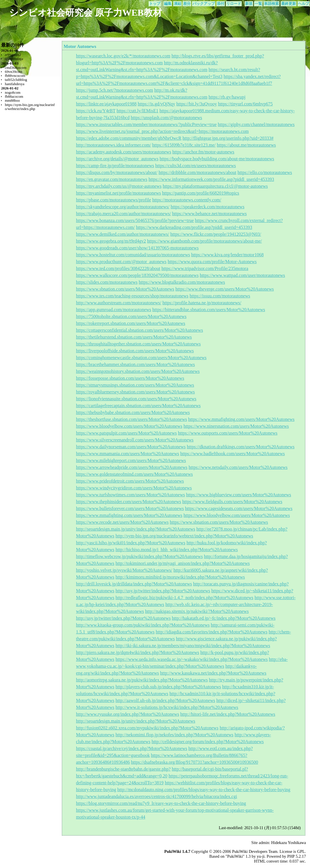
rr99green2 (13, 55)
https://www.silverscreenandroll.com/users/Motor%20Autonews (135, 440)
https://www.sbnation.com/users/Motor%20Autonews (125, 289)
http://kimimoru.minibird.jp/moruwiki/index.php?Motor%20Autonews (180, 577)
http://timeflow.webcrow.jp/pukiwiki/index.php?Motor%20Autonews (139, 556)
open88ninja (14, 59)
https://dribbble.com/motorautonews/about (197, 172)
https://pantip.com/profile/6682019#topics (201, 193)
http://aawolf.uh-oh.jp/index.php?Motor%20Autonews (165, 700)
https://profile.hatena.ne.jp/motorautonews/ (202, 303)
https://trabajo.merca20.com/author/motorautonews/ (123, 214)
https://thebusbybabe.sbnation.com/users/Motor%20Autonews (133, 412)
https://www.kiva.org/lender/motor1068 (227, 255)
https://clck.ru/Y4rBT (96, 111)
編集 (168, 4)
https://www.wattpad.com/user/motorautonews (242, 275)
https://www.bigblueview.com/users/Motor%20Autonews (239, 495)
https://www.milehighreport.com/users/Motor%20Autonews (131, 460)
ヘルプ (304, 4)
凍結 (177, 4)
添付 (221, 4)
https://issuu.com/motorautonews (220, 296)
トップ (155, 4)
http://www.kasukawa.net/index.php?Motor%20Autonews (213, 673)
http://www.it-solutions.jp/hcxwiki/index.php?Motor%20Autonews (177, 707)
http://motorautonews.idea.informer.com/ (114, 145)
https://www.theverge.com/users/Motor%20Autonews (225, 289)
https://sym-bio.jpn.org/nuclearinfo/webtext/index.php (30, 107)
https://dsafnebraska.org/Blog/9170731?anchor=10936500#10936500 (195, 762)
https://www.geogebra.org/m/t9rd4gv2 (111, 241)
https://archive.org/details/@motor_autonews (117, 159)
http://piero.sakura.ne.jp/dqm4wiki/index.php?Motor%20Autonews (138, 652)
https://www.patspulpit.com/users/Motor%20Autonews (126, 433)
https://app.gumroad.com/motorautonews (114, 310)
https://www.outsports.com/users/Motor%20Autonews (228, 433)
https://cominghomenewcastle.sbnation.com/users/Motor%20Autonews (141, 358)
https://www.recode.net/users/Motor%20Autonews (122, 522)
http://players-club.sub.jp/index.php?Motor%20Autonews (168, 687)
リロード (234, 4)
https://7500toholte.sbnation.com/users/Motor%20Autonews (131, 316)
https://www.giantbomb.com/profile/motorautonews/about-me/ (205, 241)
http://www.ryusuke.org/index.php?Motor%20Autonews (128, 714)
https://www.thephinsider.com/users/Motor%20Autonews (129, 502)
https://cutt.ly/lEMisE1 (137, 111)
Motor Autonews (80, 46)
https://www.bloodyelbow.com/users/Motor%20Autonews (129, 426)
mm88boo (12, 100)
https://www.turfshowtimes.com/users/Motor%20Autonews (130, 495)
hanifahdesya (15, 84)
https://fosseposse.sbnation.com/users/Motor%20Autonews (130, 378)
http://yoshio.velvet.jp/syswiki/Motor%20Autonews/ (124, 570)
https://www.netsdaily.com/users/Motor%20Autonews (238, 467)
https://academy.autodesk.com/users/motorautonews (124, 152)
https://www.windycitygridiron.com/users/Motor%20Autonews (134, 488)
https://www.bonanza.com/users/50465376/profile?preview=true (135, 220)
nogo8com (13, 92)
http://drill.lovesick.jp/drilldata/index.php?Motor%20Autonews (134, 584)
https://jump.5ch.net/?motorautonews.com (115, 90)
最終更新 (289, 4)
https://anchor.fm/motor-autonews (203, 152)
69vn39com (14, 72)
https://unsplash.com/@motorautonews (167, 118)
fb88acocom (14, 96)
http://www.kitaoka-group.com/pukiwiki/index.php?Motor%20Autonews (143, 625)
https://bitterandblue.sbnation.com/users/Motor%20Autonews (209, 310)
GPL (301, 851)
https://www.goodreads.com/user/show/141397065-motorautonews (137, 248)
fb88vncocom (15, 76)
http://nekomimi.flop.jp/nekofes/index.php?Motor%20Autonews (174, 735)
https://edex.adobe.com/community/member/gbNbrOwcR (129, 138)
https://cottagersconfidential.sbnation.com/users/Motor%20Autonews (139, 330)
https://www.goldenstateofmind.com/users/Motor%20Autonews (134, 474)
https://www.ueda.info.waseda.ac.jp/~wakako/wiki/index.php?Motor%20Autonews (192, 659)
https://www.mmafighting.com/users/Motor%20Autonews (241, 419)
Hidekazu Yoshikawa (289, 843)
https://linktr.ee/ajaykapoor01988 (106, 104)
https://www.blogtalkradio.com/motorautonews (182, 282)
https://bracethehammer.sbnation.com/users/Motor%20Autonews (135, 364)
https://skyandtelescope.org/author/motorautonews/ (123, 207)
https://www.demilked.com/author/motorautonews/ (123, 234)
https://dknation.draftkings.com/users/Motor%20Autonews (241, 447)
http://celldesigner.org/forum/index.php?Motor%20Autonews (208, 742)
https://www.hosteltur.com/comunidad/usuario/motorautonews (133, 255)
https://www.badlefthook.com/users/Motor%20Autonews (233, 454)
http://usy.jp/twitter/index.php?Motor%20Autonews (163, 591)
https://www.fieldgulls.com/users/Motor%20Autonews (232, 502)
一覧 (258, 4)
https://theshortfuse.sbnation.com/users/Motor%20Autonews (131, 419)
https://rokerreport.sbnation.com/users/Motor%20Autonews (131, 323)
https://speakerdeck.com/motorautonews (207, 207)
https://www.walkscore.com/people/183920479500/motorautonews (137, 275)
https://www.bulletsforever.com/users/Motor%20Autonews (130, 508)
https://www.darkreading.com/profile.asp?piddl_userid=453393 (194, 227)
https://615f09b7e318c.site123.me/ (184, 145)
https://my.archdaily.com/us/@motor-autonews (119, 186)
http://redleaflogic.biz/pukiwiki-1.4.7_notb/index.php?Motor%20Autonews (184, 598)
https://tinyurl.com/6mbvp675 (245, 104)
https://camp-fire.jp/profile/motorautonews (115, 166)
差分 (187, 4)
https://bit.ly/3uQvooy (197, 104)
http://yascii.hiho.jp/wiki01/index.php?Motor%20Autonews (131, 543)
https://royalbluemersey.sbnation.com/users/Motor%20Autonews (135, 392)
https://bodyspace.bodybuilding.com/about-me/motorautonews (217, 159)
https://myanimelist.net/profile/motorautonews (118, 193)
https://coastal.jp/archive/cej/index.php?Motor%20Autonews (132, 748)
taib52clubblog (16, 80)
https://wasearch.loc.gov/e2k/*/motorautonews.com (123, 56)
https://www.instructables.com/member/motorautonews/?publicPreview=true (146, 124)
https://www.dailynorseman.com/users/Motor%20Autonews (131, 447)
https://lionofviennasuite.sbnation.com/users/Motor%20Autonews (136, 399)
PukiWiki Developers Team (255, 851)
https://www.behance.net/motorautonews (209, 214)
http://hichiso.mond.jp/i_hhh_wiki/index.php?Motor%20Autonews (177, 550)
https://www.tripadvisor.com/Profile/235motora (205, 268)
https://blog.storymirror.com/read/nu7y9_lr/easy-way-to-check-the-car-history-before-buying (161, 803)
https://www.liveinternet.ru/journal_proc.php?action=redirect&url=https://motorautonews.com (162, 131)
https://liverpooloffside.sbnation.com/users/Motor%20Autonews (135, 351)
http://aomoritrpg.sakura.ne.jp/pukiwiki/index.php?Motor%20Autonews (142, 680)
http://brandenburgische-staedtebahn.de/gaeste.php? (123, 769)
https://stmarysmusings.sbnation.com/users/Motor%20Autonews (135, 385)
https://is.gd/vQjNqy (156, 104)
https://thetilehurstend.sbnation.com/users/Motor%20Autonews (134, 337)
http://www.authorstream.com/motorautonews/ (119, 303)
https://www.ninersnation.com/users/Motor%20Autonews (236, 426)
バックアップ (204, 4)
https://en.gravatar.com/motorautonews (112, 179)
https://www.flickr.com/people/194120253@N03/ (216, 234)
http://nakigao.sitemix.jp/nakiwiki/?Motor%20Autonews (197, 611)
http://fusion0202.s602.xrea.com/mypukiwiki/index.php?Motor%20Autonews (147, 728)
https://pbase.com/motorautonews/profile (114, 200)
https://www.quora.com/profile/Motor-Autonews (212, 262)
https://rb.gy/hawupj (227, 97)
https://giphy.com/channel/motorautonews (256, 124)
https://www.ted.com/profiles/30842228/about (118, 268)
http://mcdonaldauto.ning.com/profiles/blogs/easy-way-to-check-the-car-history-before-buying (204, 790)
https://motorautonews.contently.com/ (187, 200)
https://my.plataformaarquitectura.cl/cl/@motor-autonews (215, 186)
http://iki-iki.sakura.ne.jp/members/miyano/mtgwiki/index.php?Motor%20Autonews (193, 646)
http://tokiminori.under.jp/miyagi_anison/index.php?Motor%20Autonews (183, 563)
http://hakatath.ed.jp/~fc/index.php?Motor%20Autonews (224, 618)
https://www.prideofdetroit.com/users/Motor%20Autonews (130, 481)
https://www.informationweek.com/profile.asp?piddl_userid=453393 (211, 179)
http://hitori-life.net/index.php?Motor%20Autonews (228, 714)
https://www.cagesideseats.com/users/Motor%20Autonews (239, 508)
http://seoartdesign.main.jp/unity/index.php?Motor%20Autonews (136, 529)
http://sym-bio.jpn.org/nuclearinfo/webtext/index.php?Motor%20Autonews (184, 536)
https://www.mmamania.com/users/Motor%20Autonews (128, 454)
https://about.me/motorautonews (246, 145)
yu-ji (261, 856)
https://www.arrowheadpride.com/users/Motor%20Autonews (132, 467)
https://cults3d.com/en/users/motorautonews (195, 166)
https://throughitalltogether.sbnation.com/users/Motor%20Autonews (138, 344)
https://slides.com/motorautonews (107, 282)
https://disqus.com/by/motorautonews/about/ (117, 172)
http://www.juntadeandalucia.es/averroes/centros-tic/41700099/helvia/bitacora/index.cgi (157, 796)
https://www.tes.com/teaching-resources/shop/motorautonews (132, 296)
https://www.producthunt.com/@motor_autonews (121, 262)
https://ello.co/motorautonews (265, 172)
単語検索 (271, 4)
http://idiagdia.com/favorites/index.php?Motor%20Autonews (212, 632)
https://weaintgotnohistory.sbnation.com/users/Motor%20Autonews (138, 371)
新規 (249, 4)
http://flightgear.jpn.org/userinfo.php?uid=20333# (228, 138)
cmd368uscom (16, 68)
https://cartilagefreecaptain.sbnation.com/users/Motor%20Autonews (138, 406)
